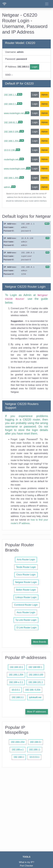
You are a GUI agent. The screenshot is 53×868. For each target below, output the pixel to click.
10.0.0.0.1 (34, 757)
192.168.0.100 (11, 132)
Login (35, 67)
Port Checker (26, 866)
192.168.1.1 (10, 95)
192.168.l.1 (35, 750)
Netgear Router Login (26, 582)
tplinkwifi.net (35, 697)
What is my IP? (27, 862)
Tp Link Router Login (26, 620)
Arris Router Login (26, 560)
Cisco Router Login (26, 575)
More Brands (40, 642)
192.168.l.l (19, 757)
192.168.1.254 (11, 141)
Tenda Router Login (26, 567)
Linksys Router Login (26, 597)
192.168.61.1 (11, 123)
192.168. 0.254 (33, 690)
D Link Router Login (26, 628)
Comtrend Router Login (26, 605)
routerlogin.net (11, 159)
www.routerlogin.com (14, 169)
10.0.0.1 (16, 690)
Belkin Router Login (26, 590)
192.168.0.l (36, 742)
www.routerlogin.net (14, 113)
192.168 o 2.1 (16, 682)
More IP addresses (37, 712)
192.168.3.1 (18, 697)
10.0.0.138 (9, 150)
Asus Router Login (26, 612)
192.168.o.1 (18, 750)
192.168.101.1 (36, 682)
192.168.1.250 (11, 178)
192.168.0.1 (10, 104)
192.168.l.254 (18, 742)
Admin (45, 95)
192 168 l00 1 (35, 667)
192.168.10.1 (16, 667)
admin (7, 187)
